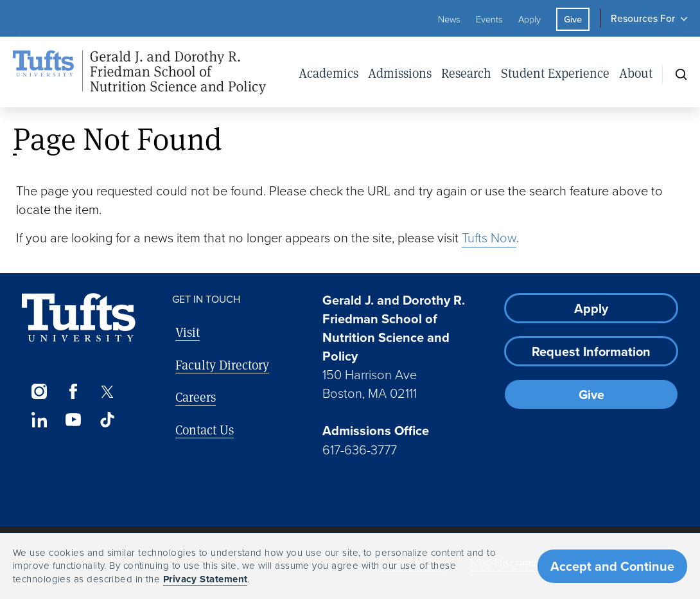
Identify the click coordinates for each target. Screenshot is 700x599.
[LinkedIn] (39, 420)
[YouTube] (73, 420)
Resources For (643, 18)
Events (489, 19)
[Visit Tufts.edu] (79, 318)
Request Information (591, 352)
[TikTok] (108, 420)
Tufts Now (489, 238)
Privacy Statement (206, 579)
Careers (196, 397)
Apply (529, 19)
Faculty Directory (222, 365)
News (449, 19)
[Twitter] (108, 391)
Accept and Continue (612, 566)
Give (573, 19)
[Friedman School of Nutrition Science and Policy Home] (153, 72)
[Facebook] (73, 391)
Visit (188, 332)
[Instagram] (39, 391)
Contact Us (205, 430)
